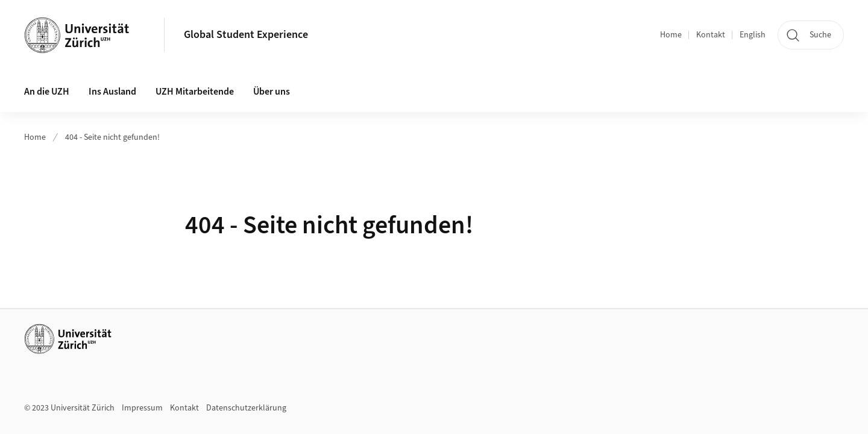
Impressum (142, 408)
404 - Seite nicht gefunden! (112, 137)
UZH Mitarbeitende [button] (195, 92)
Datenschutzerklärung (246, 408)
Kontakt (711, 35)
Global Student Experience (246, 35)
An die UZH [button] (47, 92)
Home (671, 35)
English (753, 35)
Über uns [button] (272, 92)
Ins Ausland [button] (112, 92)
